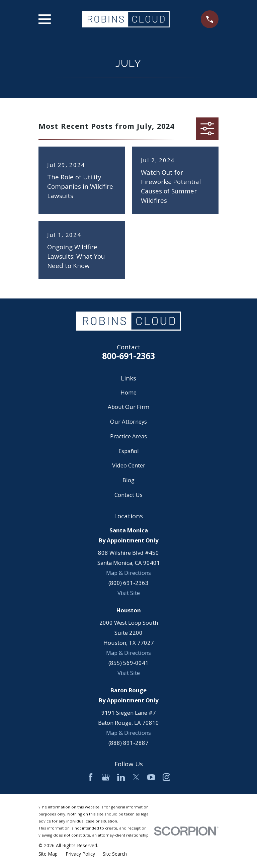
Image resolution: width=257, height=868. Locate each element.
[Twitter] (136, 777)
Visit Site (129, 593)
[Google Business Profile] (106, 777)
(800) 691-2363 (128, 583)
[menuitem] (48, 854)
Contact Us (128, 495)
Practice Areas (128, 436)
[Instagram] (166, 777)
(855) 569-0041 (128, 663)
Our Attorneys (128, 421)
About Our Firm (128, 407)
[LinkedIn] (121, 777)
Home (128, 392)
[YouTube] (151, 777)
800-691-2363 (128, 356)
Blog (128, 480)
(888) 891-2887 (128, 743)
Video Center (129, 465)
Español (129, 451)
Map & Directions (128, 573)
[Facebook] (91, 777)
